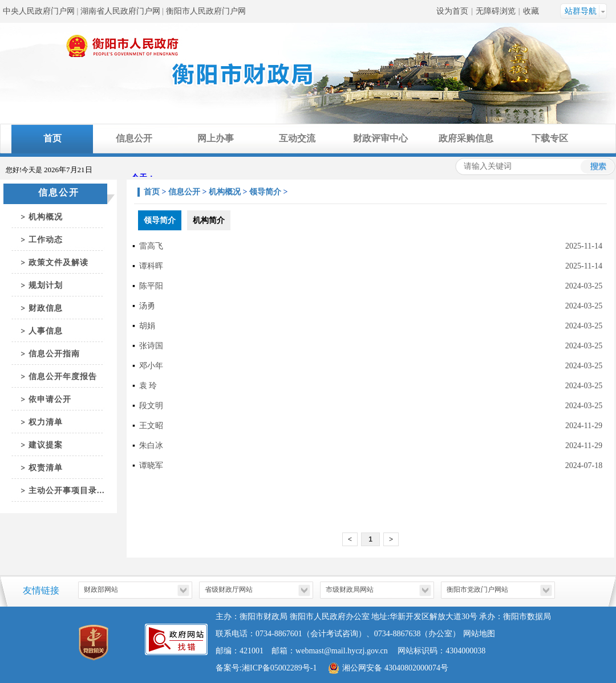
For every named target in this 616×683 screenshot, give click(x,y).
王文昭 (151, 426)
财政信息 (46, 308)
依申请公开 (50, 399)
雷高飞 (151, 246)
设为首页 (452, 11)
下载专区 (550, 138)
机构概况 (46, 217)
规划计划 (46, 285)
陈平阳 (151, 286)
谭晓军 (151, 466)
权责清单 (46, 468)
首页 (52, 138)
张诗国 (151, 346)
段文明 (151, 406)
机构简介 (209, 220)
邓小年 (151, 366)
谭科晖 (151, 266)
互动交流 (297, 138)
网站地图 (479, 634)
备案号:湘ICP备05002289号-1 (266, 668)
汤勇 (147, 306)
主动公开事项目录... (67, 491)
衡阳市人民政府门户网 (206, 11)
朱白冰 (151, 446)
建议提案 (46, 445)
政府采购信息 (466, 138)
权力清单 (46, 422)
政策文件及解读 (58, 263)
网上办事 (216, 138)
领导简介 (265, 192)
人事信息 (46, 331)
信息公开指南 (54, 354)
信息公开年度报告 (63, 377)
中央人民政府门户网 (39, 11)
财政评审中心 (380, 138)
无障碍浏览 (496, 11)
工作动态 (46, 240)
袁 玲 (148, 386)
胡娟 (147, 326)
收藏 (531, 11)
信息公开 (134, 138)
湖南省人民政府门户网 (120, 11)
